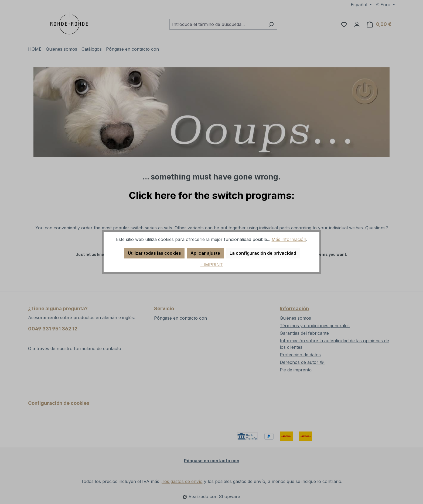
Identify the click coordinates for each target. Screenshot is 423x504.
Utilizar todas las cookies (154, 253)
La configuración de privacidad (263, 253)
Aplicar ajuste (205, 253)
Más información (289, 239)
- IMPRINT (212, 265)
